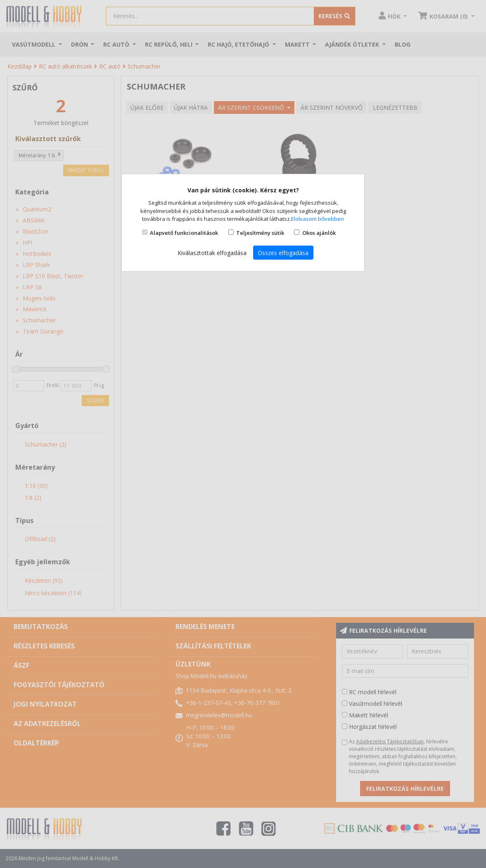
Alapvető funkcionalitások (184, 233)
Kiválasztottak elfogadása (212, 253)
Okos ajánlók (319, 233)
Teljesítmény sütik (260, 233)
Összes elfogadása (283, 253)
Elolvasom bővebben (318, 219)
